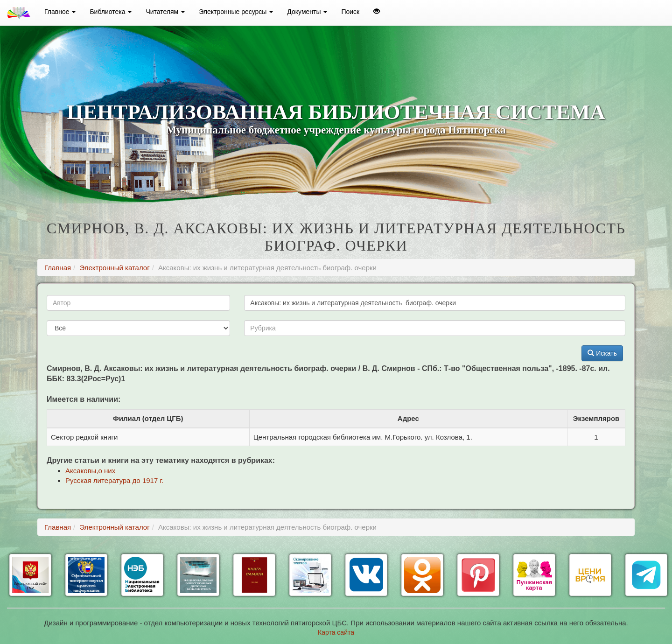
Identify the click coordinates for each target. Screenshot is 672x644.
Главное (60, 12)
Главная (58, 268)
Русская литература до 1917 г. (114, 480)
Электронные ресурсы (236, 12)
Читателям (165, 12)
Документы (307, 12)
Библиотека (111, 12)
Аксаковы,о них (90, 471)
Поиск (350, 12)
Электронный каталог (114, 268)
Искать (602, 353)
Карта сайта (336, 632)
